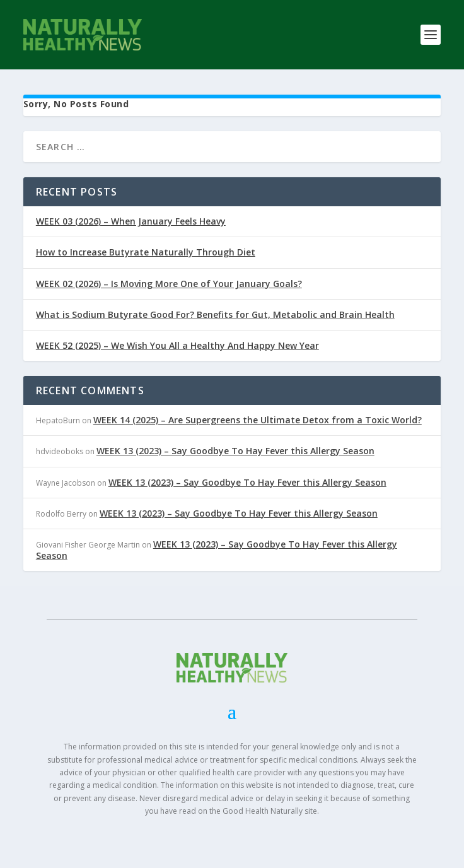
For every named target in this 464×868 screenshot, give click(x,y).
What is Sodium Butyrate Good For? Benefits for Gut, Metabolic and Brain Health (215, 314)
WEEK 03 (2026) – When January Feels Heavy (131, 221)
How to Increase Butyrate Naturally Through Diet (146, 252)
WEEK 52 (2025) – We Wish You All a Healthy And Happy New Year (177, 345)
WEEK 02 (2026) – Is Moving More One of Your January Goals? (169, 284)
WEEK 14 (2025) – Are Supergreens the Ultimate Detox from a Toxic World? (258, 420)
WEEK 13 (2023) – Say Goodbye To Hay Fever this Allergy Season (235, 451)
